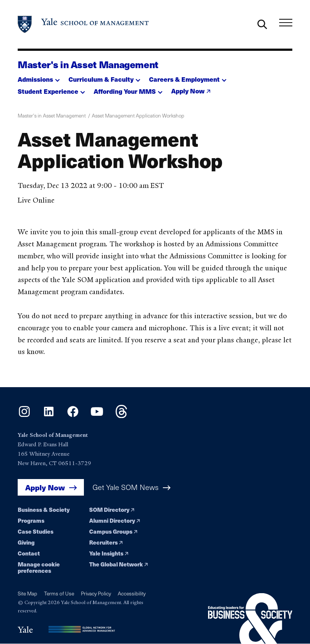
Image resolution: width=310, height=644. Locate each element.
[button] (39, 77)
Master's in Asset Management (88, 64)
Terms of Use (59, 593)
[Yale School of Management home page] (84, 24)
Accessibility (132, 593)
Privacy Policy (96, 593)
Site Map (27, 593)
